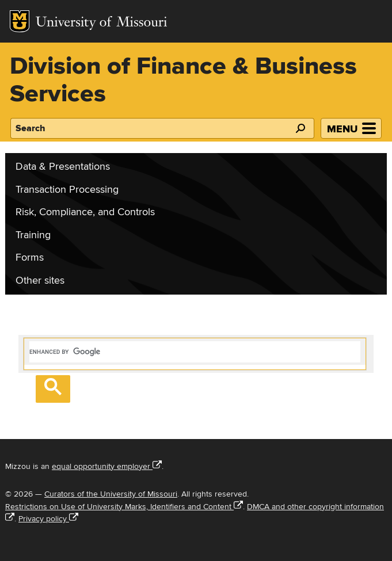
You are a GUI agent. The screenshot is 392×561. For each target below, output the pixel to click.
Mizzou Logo (20, 21)
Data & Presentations (63, 167)
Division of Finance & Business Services (183, 80)
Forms (30, 257)
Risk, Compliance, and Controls (85, 212)
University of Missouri (102, 23)
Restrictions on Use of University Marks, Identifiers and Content (124, 507)
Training (33, 235)
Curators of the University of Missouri (111, 494)
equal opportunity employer (107, 466)
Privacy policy (48, 519)
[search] (195, 352)
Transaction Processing (67, 190)
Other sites (40, 280)
